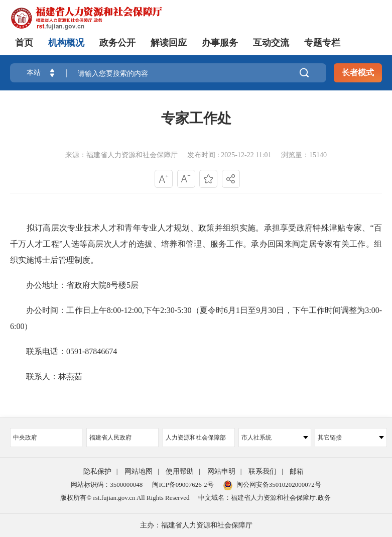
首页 (24, 43)
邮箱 (297, 471)
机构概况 (66, 43)
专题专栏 (322, 43)
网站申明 (221, 471)
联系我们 (263, 471)
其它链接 (351, 438)
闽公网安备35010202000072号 (272, 485)
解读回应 (169, 43)
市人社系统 (275, 438)
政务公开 (117, 43)
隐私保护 (97, 471)
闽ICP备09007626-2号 (183, 485)
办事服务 (220, 43)
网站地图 (139, 471)
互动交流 (271, 43)
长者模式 (358, 73)
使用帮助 (180, 471)
